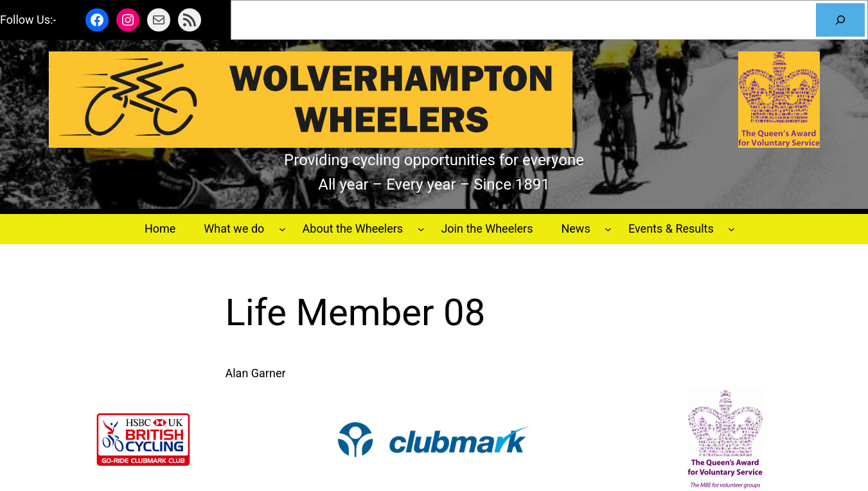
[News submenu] (608, 229)
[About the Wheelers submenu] (421, 229)
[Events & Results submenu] (731, 229)
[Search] (840, 20)
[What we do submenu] (282, 229)
